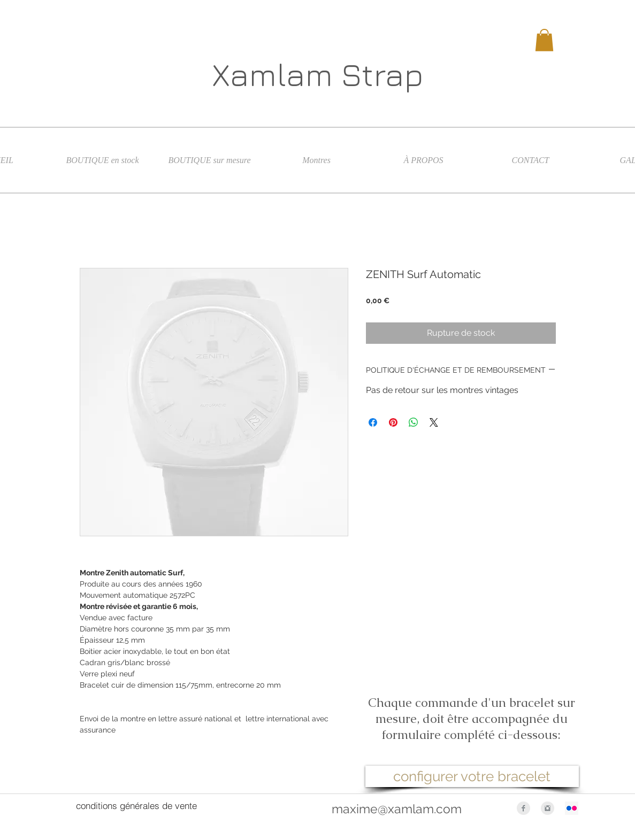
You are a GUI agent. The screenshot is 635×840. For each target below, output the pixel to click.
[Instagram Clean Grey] (548, 808)
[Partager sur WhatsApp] (414, 422)
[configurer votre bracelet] (472, 776)
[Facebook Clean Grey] (523, 808)
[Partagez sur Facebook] (373, 422)
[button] (544, 40)
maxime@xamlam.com (397, 809)
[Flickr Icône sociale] (572, 808)
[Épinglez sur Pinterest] (393, 422)
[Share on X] (434, 422)
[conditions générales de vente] (136, 806)
